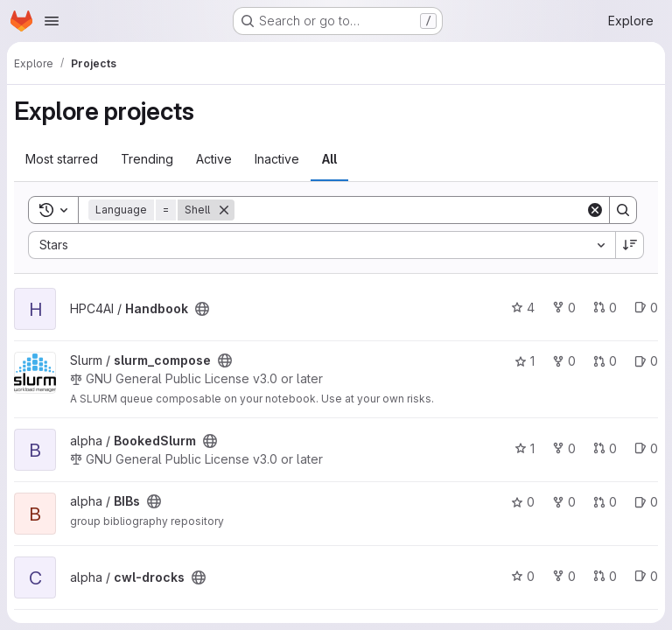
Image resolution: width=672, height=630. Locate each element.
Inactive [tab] (277, 159)
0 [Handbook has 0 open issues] (646, 308)
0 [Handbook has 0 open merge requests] (605, 308)
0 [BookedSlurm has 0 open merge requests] (605, 448)
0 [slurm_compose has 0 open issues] (646, 361)
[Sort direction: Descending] (630, 245)
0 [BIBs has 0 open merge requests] (605, 502)
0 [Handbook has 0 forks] (564, 308)
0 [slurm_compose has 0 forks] (564, 361)
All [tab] (329, 159)
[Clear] (595, 210)
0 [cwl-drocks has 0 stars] (523, 576)
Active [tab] (214, 159)
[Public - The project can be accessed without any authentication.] (202, 309)
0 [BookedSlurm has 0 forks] (564, 448)
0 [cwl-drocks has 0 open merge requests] (605, 576)
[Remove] (224, 210)
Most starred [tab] (62, 159)
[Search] (410, 210)
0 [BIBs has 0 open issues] (646, 502)
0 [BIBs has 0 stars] (523, 502)
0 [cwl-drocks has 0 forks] (564, 576)
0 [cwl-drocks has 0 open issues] (646, 576)
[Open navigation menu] (52, 21)
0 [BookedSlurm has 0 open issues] (646, 448)
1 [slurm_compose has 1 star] (525, 361)
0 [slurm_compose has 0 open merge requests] (605, 361)
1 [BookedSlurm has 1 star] (525, 448)
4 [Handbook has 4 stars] (523, 308)
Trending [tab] (147, 159)
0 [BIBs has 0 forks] (564, 502)
